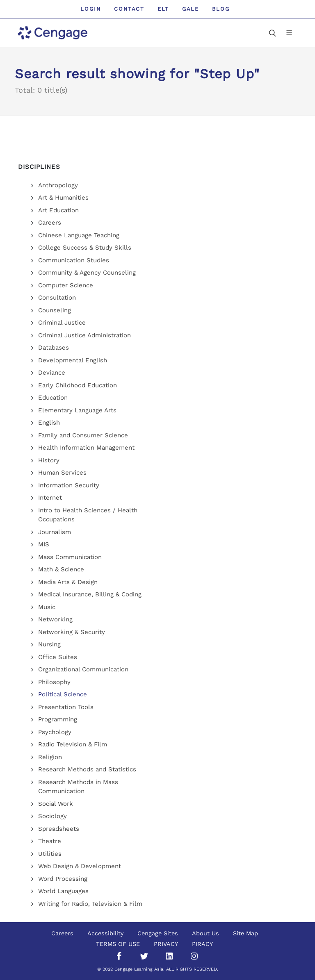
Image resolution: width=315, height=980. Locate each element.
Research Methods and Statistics (87, 769)
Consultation (57, 298)
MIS (44, 544)
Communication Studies (74, 260)
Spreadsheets (59, 829)
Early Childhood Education (78, 385)
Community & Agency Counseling (87, 273)
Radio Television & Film (73, 744)
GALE (191, 9)
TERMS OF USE (118, 944)
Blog (221, 9)
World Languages (63, 891)
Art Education (58, 210)
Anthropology (58, 185)
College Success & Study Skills (85, 248)
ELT (163, 9)
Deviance (52, 373)
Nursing (49, 644)
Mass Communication (70, 557)
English (49, 423)
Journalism (55, 532)
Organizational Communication (83, 669)
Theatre (50, 841)
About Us (205, 933)
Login (91, 9)
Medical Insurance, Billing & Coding (90, 594)
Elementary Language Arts (77, 410)
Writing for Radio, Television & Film (90, 904)
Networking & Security (72, 632)
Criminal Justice (62, 323)
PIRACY (202, 944)
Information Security (69, 485)
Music (47, 607)
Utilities (50, 854)
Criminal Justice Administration (84, 335)
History (49, 460)
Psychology (55, 732)
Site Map (245, 933)
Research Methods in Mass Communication (78, 787)
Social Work (56, 804)
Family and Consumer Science (83, 435)
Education (53, 398)
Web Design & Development (80, 866)
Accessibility (105, 933)
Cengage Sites (158, 933)
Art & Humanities (63, 198)
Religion (50, 757)
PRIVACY (166, 944)
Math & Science (61, 569)
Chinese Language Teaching (79, 235)
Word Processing (63, 879)
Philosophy (54, 682)
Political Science (63, 694)
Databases (54, 348)
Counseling (55, 310)
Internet (50, 498)
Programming (58, 719)
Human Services (62, 473)
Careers (50, 223)
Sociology (52, 816)
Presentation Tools (66, 707)
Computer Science (66, 285)
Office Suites (58, 657)
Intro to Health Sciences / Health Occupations (88, 515)
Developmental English (73, 360)
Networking (55, 619)
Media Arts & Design (68, 582)
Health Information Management (86, 448)
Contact (129, 9)
